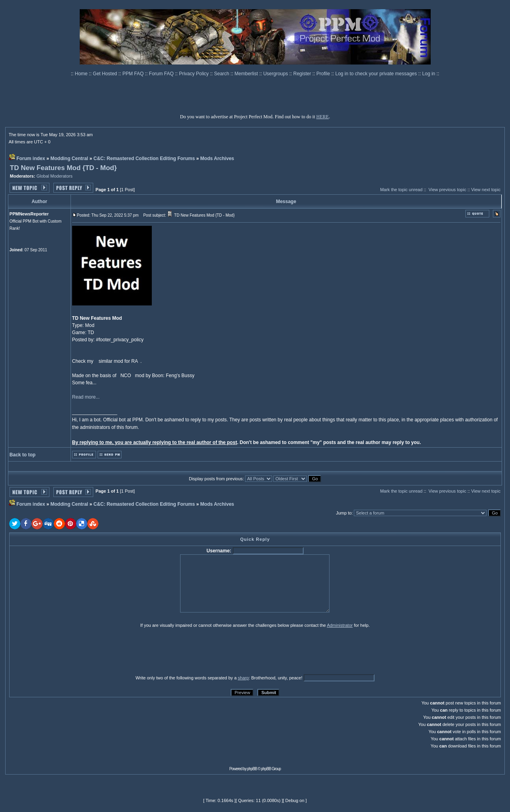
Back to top (23, 455)
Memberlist (247, 74)
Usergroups (276, 74)
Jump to (344, 513)
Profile (324, 74)
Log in (429, 74)
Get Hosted (106, 74)
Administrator (340, 625)
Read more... (86, 397)
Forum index (31, 158)
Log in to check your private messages (377, 74)
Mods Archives (217, 158)
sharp (243, 678)
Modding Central (70, 158)
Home (82, 74)
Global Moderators (54, 176)
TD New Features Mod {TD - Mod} (63, 168)
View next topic (486, 190)
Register (303, 74)
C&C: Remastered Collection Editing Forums (144, 158)
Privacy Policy (194, 74)
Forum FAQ (162, 74)
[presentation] (71, 651)
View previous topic (448, 190)
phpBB (252, 769)
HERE (323, 117)
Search (222, 74)
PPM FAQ (134, 74)
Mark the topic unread (401, 190)
